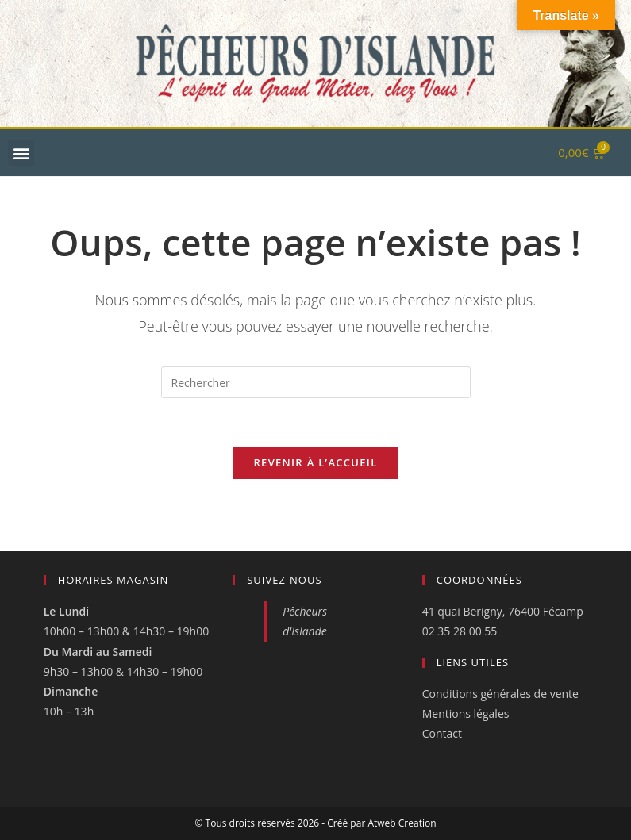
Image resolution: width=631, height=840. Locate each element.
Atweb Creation (402, 823)
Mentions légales (466, 713)
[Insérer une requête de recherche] (316, 382)
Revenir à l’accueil (315, 462)
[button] (21, 153)
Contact (442, 733)
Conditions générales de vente (500, 694)
